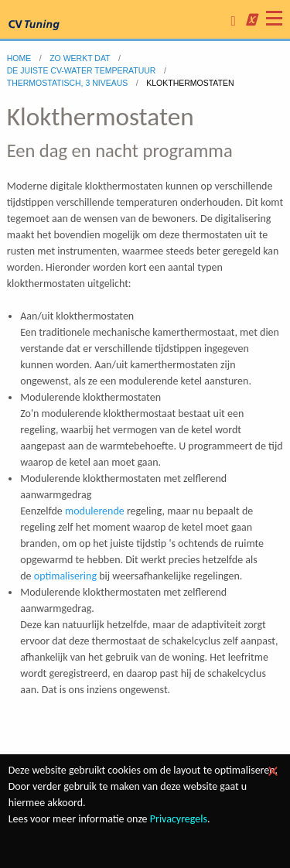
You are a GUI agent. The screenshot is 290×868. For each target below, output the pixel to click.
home (19, 58)
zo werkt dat (80, 58)
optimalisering (65, 576)
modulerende (95, 511)
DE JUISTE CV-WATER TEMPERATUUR (82, 70)
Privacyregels (179, 819)
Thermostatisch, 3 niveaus (68, 83)
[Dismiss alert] (273, 771)
